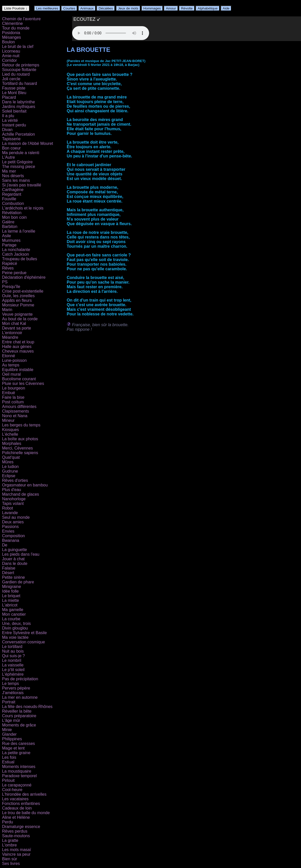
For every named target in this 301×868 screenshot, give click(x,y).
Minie (7, 730)
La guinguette (14, 550)
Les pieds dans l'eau (21, 554)
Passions (10, 527)
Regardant (12, 194)
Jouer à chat (13, 559)
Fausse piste (14, 88)
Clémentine (12, 23)
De (5, 545)
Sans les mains (16, 180)
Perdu (8, 822)
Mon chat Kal (14, 323)
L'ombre (9, 845)
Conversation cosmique (23, 642)
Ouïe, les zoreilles (18, 296)
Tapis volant (13, 503)
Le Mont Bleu (14, 93)
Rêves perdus (15, 831)
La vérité (10, 120)
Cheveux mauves (18, 351)
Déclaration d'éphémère (24, 277)
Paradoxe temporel (19, 776)
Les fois (9, 757)
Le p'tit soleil (13, 670)
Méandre (10, 337)
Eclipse (9, 476)
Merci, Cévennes (17, 448)
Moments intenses (19, 767)
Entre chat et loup (18, 342)
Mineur (8, 420)
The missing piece (19, 167)
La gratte (10, 840)
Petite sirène (13, 577)
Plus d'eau (12, 490)
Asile (7, 236)
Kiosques (11, 430)
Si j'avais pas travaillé (22, 185)
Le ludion (10, 467)
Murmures (11, 240)
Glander (9, 734)
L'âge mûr (11, 720)
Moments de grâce (19, 725)
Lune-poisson (14, 360)
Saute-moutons (16, 836)
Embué (9, 393)
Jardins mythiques (19, 107)
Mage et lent (13, 748)
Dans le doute (15, 563)
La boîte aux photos (20, 439)
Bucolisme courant (19, 379)
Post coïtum (13, 402)
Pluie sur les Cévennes (23, 383)
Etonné (9, 356)
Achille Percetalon (18, 134)
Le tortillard (12, 647)
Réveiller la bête (17, 711)
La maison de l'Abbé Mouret (28, 143)
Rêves (8, 268)
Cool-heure (12, 790)
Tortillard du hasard (20, 83)
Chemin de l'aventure (21, 19)
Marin (7, 310)
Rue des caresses (18, 744)
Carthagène (13, 190)
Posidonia (11, 33)
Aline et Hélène (16, 817)
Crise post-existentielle (23, 291)
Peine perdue (14, 273)
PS (5, 282)
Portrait (9, 702)
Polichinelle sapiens (20, 453)
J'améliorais (13, 693)
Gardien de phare (18, 582)
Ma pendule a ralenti (21, 153)
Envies (8, 531)
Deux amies (13, 522)
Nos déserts (13, 176)
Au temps (11, 365)
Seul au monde (16, 517)
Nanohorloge (14, 499)
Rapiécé (10, 263)
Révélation (12, 213)
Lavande (10, 513)
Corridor (9, 60)
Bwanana (11, 540)
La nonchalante (16, 250)
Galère (8, 222)
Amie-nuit (11, 56)
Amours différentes (19, 407)
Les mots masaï (17, 850)
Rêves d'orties (15, 480)
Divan (7, 130)
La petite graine (16, 753)
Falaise (9, 568)
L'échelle (10, 434)
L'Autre (8, 157)
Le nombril (12, 660)
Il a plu (8, 116)
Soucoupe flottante (19, 70)
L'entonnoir (12, 333)
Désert (8, 573)
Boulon (8, 42)
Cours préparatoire (19, 716)
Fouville (9, 199)
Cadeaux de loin (17, 808)
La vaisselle (13, 665)
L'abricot (10, 605)
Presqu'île (11, 287)
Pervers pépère (16, 688)
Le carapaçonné (17, 785)
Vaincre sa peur (16, 854)
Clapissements (16, 411)
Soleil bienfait (14, 111)
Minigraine (12, 587)
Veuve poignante (17, 314)
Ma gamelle (13, 610)
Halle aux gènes (17, 347)
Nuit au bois (13, 651)
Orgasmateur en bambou (25, 485)
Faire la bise (13, 397)
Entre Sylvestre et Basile (24, 633)
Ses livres (11, 864)
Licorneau (11, 51)
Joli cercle (11, 79)
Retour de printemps (21, 65)
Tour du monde (16, 28)
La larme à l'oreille (19, 231)
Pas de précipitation (20, 679)
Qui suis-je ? (13, 656)
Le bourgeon (14, 388)
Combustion (13, 203)
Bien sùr (10, 859)
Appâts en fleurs (17, 300)
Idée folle (10, 591)
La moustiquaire (17, 771)
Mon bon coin (14, 217)
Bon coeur (11, 148)
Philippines (12, 739)
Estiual (8, 762)
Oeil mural (11, 374)
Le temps (11, 684)
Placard (9, 97)
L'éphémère (13, 674)
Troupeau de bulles (20, 259)
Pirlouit (8, 780)
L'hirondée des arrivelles (24, 794)
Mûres (8, 462)
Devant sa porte (17, 328)
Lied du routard (16, 74)
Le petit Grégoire (17, 162)
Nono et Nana (15, 416)
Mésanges (12, 37)
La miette (11, 600)
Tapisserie (11, 139)
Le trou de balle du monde (26, 813)
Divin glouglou (15, 628)
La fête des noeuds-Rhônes (27, 707)
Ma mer (9, 171)
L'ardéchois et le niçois (23, 208)
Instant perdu (14, 125)
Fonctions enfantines (21, 804)
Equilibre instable (18, 370)
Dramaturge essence (21, 827)
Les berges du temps (21, 425)
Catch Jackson (16, 254)
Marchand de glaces (21, 494)
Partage (9, 245)
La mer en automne (20, 697)
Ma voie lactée (15, 637)
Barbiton (10, 227)
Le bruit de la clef (18, 47)
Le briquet (11, 596)
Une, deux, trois (16, 623)
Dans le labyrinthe (18, 102)
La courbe (11, 619)
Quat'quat (11, 457)
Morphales (12, 443)
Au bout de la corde (20, 319)
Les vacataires (15, 799)
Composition (13, 536)
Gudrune (10, 471)
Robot (8, 508)
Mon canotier (14, 614)
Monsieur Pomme (18, 305)
